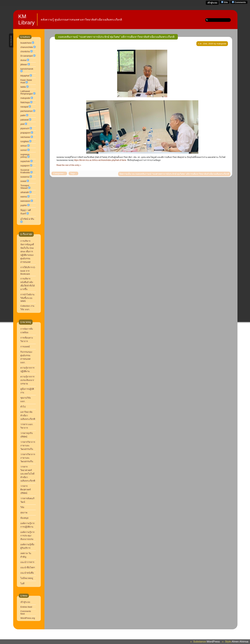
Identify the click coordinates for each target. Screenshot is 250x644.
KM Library (26, 19)
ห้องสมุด (24, 518)
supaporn (25, 166)
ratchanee (25, 137)
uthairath (25, 192)
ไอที (22, 584)
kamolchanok (27, 69)
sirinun (24, 146)
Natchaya (25, 102)
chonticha (25, 51)
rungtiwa (24, 141)
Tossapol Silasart (25, 187)
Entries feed (26, 607)
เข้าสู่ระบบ (212, 3)
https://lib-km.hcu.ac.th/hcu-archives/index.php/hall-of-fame (100, 160)
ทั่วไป (23, 407)
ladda (23, 87)
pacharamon (26, 111)
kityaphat (25, 76)
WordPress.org (28, 618)
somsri (24, 150)
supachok (25, 161)
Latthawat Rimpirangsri (26, 92)
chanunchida (27, 47)
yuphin (24, 205)
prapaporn (25, 133)
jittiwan (24, 64)
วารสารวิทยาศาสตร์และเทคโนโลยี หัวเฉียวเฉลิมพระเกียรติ (28, 474)
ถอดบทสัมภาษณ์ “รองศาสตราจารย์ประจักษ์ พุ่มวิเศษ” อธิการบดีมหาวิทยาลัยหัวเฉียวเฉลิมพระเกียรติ (116, 37)
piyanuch (25, 128)
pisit (22, 124)
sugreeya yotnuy (25, 156)
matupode (25, 98)
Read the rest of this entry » (69, 165)
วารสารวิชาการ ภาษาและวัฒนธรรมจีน (28, 446)
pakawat (24, 120)
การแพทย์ (25, 347)
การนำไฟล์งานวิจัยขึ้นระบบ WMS (27, 298)
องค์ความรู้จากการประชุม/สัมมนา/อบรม (27, 536)
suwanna (25, 177)
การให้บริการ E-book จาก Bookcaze (28, 271)
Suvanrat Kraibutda (25, 171)
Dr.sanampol (26, 56)
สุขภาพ (24, 513)
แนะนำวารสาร (27, 562)
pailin (23, 115)
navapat (24, 107)
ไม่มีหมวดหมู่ (27, 578)
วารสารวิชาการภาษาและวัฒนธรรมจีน (28, 458)
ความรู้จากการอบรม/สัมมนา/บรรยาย (27, 380)
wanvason (25, 201)
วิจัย (22, 507)
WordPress (213, 642)
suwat (23, 181)
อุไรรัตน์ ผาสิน (27, 219)
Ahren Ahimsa (240, 642)
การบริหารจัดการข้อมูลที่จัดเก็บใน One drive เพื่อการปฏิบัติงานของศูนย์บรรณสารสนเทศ (27, 252)
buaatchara (26, 43)
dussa (23, 60)
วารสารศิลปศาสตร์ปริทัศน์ (26, 490)
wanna (24, 197)
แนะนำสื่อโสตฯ (28, 568)
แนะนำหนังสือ (27, 573)
